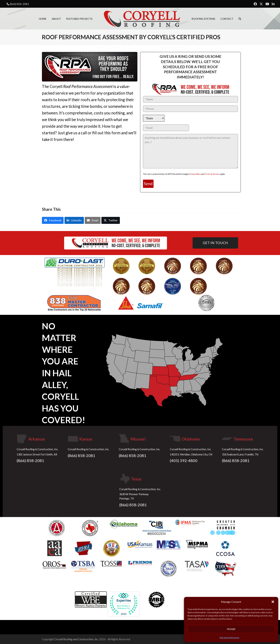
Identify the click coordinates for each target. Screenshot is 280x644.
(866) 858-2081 (19, 4)
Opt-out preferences (229, 637)
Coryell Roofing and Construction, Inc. (76, 639)
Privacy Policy (195, 174)
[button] (273, 602)
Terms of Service (212, 174)
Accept (231, 629)
